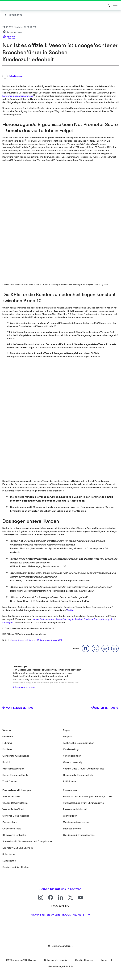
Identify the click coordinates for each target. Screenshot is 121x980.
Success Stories (72, 829)
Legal (104, 960)
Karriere (7, 749)
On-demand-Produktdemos (79, 835)
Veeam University (73, 762)
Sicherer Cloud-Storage (16, 816)
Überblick (8, 737)
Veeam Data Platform (15, 803)
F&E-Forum (69, 781)
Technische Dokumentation (79, 743)
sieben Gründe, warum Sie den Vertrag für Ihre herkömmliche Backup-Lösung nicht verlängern (59, 621)
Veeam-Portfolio (12, 796)
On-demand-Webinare (76, 822)
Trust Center (10, 781)
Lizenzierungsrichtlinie (60, 966)
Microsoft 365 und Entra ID (18, 848)
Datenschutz (10, 822)
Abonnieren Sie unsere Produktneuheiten (59, 915)
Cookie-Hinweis (84, 960)
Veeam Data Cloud (13, 809)
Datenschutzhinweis (55, 960)
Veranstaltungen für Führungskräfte (83, 803)
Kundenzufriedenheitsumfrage (18, 96)
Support (68, 737)
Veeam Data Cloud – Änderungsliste (84, 769)
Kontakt (7, 762)
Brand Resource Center (16, 775)
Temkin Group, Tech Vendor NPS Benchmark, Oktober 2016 (37, 640)
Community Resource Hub (78, 775)
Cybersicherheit (12, 829)
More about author (24, 687)
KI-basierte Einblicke (14, 835)
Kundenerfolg (71, 749)
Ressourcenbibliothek (75, 809)
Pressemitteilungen (13, 769)
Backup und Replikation (16, 867)
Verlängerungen (72, 756)
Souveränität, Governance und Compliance (27, 841)
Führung (7, 743)
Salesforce (9, 854)
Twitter (70, 610)
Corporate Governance (16, 756)
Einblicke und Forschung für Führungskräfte (88, 796)
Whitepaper (70, 816)
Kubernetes (9, 861)
